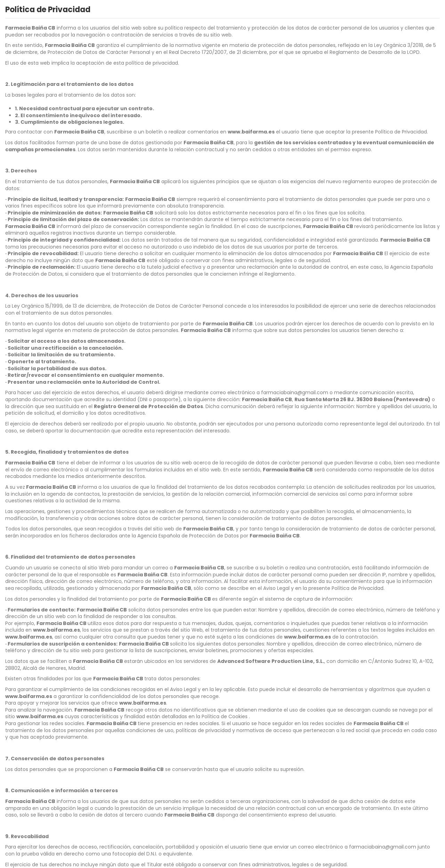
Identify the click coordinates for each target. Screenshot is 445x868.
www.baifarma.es (251, 132)
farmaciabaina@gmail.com (295, 392)
